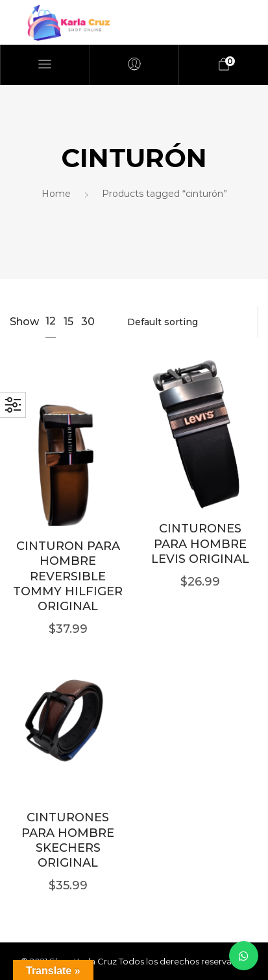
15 (68, 322)
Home (56, 194)
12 (51, 321)
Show (24, 322)
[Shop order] (186, 322)
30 (88, 322)
